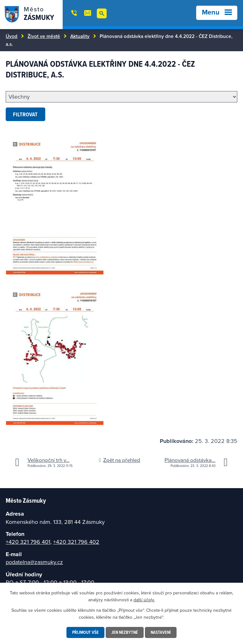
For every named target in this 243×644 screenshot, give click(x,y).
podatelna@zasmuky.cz (34, 562)
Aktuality (80, 36)
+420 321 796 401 (28, 542)
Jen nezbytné (125, 632)
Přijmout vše (85, 632)
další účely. (144, 600)
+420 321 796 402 (76, 542)
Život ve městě (44, 36)
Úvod (12, 36)
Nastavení (161, 632)
